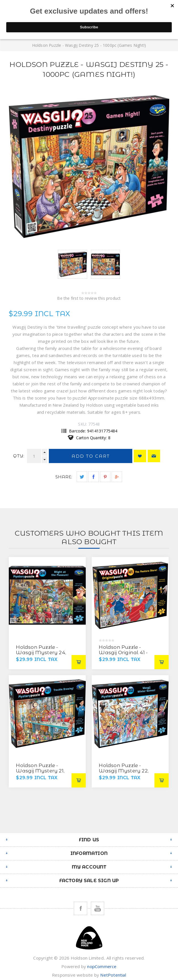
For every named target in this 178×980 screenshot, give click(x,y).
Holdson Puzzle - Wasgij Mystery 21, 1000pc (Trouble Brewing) (40, 773)
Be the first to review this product (89, 298)
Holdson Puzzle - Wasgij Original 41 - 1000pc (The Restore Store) (124, 655)
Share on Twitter (82, 477)
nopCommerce (102, 966)
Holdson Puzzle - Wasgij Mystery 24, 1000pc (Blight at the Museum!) (42, 655)
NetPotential (113, 975)
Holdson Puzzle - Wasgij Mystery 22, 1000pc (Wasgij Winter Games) (124, 773)
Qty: (19, 456)
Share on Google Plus (117, 477)
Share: (64, 477)
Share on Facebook (94, 477)
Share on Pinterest (105, 477)
